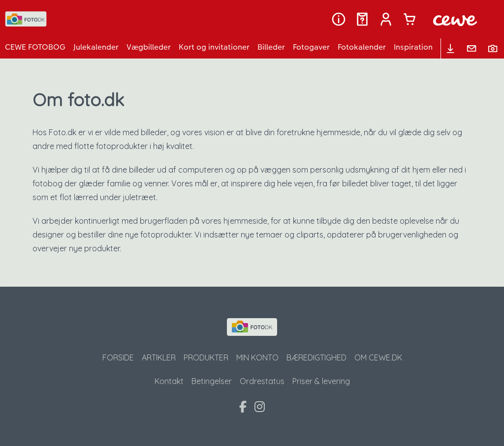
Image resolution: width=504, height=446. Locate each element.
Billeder (271, 47)
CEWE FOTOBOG (35, 47)
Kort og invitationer (214, 47)
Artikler (159, 357)
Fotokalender (362, 47)
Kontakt (169, 381)
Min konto (257, 357)
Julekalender (96, 47)
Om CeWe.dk (378, 357)
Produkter (206, 357)
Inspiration (413, 47)
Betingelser (212, 381)
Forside (118, 357)
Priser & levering (321, 381)
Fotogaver (311, 47)
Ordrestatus (262, 381)
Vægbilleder (149, 47)
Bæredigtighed (316, 357)
